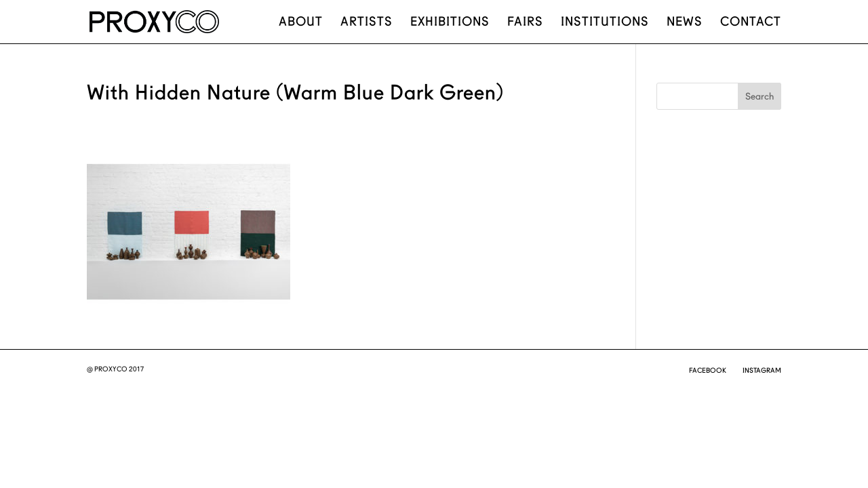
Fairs (525, 23)
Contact (751, 23)
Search (759, 96)
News (685, 23)
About (301, 23)
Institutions (605, 23)
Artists (367, 23)
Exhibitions (450, 23)
